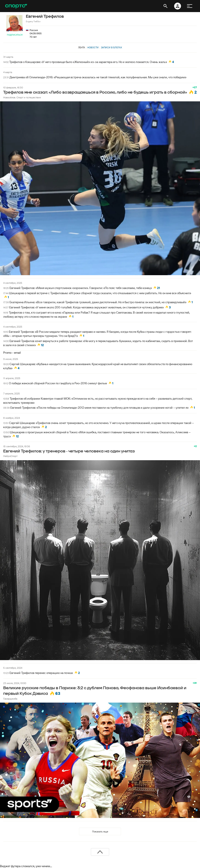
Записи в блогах (111, 47)
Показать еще (100, 831)
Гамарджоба (10, 699)
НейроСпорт (10, 456)
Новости (93, 47)
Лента (82, 47)
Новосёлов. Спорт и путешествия (22, 97)
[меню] (190, 6)
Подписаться (15, 35)
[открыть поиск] (165, 6)
